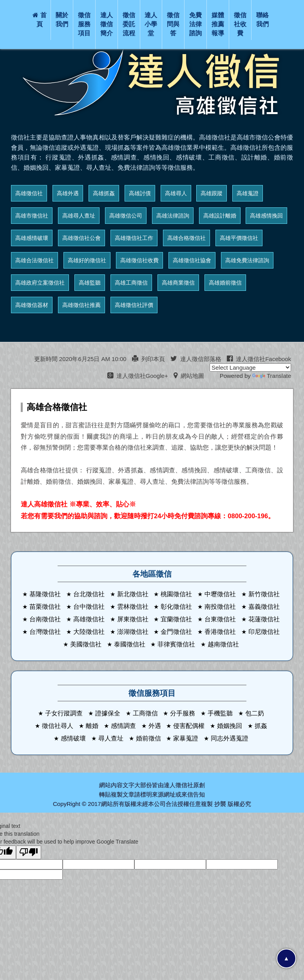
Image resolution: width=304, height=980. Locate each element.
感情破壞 (73, 738)
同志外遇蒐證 (230, 738)
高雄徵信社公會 (81, 238)
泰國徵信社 (130, 644)
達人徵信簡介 (107, 24)
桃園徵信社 (176, 594)
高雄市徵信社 (32, 216)
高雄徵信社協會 (192, 260)
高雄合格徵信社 (186, 238)
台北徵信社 (89, 594)
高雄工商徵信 (131, 283)
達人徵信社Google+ (138, 376)
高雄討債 (140, 193)
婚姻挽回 (230, 726)
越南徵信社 (223, 644)
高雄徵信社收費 (139, 260)
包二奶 (255, 713)
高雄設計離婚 (220, 216)
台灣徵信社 (45, 632)
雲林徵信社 (133, 607)
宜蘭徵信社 (176, 619)
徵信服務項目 (84, 24)
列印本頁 (148, 359)
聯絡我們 (262, 20)
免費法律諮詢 (195, 24)
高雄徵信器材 (32, 305)
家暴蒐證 (186, 738)
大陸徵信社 (89, 632)
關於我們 (62, 20)
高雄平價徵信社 (239, 238)
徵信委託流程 (129, 24)
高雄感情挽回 (266, 216)
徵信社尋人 (58, 726)
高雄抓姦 (104, 193)
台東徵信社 (220, 619)
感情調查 (123, 726)
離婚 (92, 726)
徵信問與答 (173, 24)
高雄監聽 (90, 283)
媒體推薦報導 (218, 24)
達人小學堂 (151, 24)
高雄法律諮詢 (173, 216)
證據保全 (108, 713)
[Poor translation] (29, 852)
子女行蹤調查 (64, 713)
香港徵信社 (220, 632)
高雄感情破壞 (32, 238)
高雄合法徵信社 (34, 260)
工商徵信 (145, 713)
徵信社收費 (240, 24)
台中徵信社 (89, 607)
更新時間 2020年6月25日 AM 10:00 (80, 359)
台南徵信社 (45, 619)
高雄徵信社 (29, 193)
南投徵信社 (220, 607)
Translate (272, 376)
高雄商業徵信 (178, 283)
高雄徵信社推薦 (81, 305)
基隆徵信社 (45, 594)
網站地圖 (189, 376)
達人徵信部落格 (196, 359)
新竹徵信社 (264, 594)
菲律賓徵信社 (176, 644)
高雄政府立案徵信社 (40, 283)
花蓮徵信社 (264, 619)
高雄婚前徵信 (225, 283)
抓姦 (261, 726)
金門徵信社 (176, 632)
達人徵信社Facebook (259, 359)
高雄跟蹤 (212, 193)
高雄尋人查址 (79, 216)
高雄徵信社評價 (134, 305)
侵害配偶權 (189, 726)
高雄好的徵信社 (87, 260)
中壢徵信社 (220, 594)
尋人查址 (111, 738)
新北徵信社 (133, 594)
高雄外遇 (68, 193)
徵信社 (184, 785)
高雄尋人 (176, 193)
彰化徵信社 (176, 607)
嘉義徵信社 (264, 607)
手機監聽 (220, 713)
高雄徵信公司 (126, 216)
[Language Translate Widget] (250, 367)
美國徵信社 (86, 644)
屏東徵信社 (133, 619)
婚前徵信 (148, 738)
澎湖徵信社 (133, 632)
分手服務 (183, 713)
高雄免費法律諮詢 (247, 260)
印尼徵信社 (264, 632)
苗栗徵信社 (45, 607)
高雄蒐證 (248, 193)
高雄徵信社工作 (134, 238)
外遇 (155, 726)
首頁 (40, 20)
